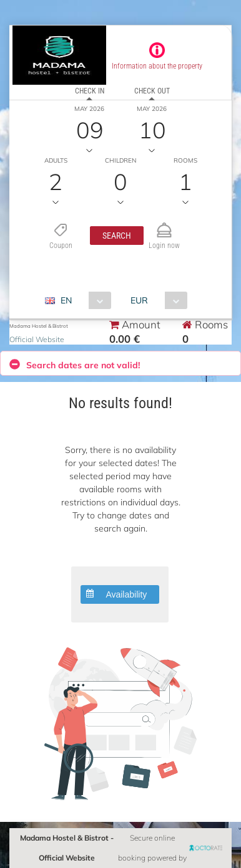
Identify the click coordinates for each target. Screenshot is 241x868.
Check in (90, 91)
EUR (139, 300)
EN (66, 300)
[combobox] (83, 300)
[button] (117, 236)
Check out (152, 91)
